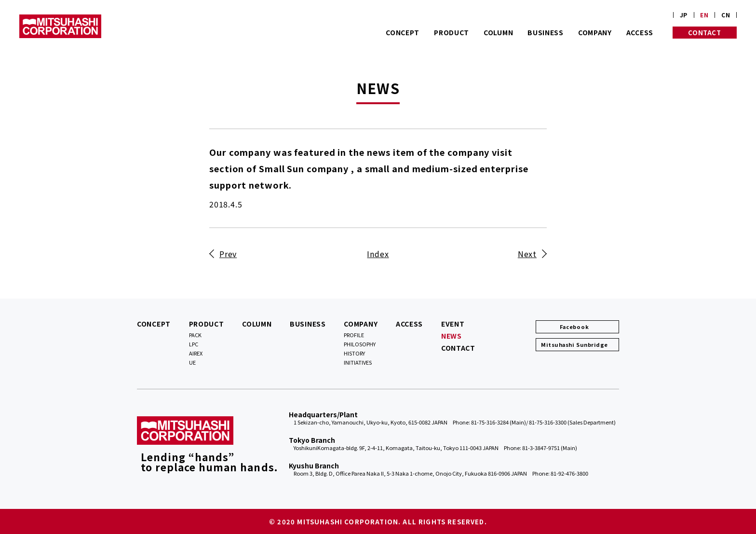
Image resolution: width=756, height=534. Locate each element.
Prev (228, 254)
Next (527, 254)
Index (378, 254)
